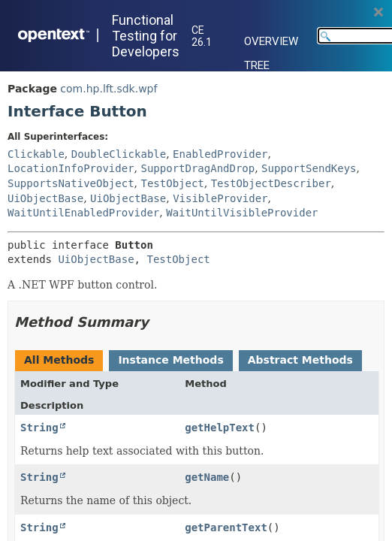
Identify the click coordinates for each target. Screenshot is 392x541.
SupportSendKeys (309, 168)
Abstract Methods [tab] (300, 360)
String (39, 428)
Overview (271, 41)
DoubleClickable (119, 154)
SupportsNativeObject (71, 183)
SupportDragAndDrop (198, 168)
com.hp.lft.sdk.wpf (109, 89)
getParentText (226, 527)
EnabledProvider (220, 154)
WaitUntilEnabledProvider (83, 213)
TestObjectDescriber (271, 183)
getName (207, 477)
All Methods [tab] (59, 360)
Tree (257, 65)
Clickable (36, 154)
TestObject (172, 183)
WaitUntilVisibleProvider (242, 213)
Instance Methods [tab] (170, 360)
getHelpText (220, 428)
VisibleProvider (220, 198)
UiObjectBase (45, 198)
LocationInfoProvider (71, 168)
